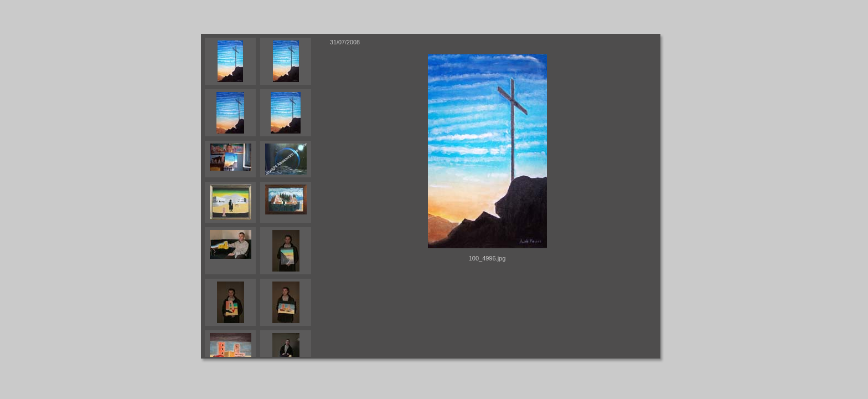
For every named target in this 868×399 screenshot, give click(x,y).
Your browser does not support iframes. (263, 196)
